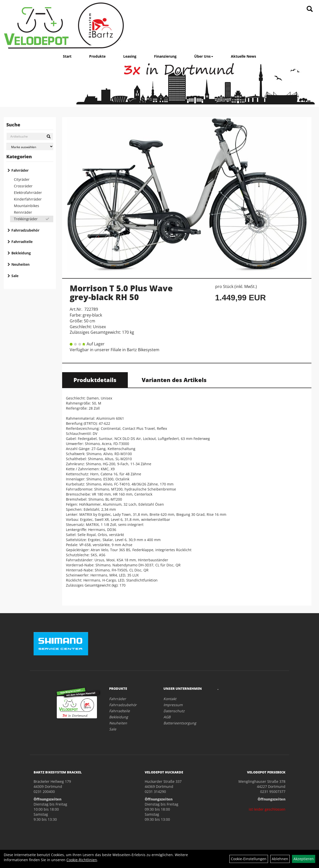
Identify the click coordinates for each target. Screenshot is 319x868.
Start (67, 56)
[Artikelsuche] (310, 9)
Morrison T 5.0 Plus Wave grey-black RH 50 (121, 293)
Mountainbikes (27, 206)
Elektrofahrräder (28, 193)
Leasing (130, 56)
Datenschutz (174, 711)
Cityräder (22, 179)
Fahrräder (20, 170)
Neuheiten (20, 264)
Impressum (173, 705)
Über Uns (204, 56)
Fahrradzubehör (25, 230)
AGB (167, 717)
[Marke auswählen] (30, 147)
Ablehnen (280, 859)
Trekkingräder (26, 219)
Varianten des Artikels (174, 380)
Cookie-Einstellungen (249, 859)
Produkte (97, 56)
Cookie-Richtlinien (82, 860)
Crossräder (23, 186)
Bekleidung (21, 253)
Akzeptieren (304, 859)
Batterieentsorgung (180, 723)
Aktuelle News (243, 56)
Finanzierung (165, 56)
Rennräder (23, 212)
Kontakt (170, 699)
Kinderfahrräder (28, 199)
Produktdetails (95, 380)
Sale (15, 276)
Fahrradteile (22, 242)
